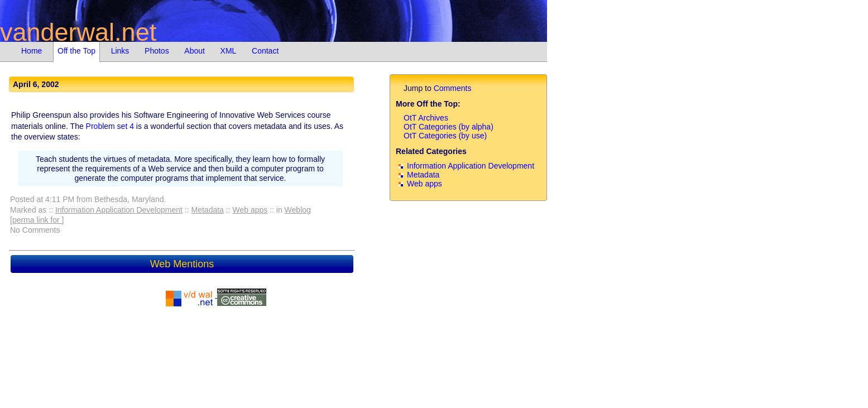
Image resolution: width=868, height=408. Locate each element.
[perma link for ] (37, 220)
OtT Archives (426, 118)
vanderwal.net (78, 32)
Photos (157, 51)
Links (120, 51)
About (195, 51)
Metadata (208, 210)
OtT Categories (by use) (445, 136)
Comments (453, 88)
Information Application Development (119, 210)
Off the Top (76, 51)
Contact (265, 51)
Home (32, 51)
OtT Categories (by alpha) (449, 127)
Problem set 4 (110, 126)
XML (229, 51)
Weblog (298, 210)
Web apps (250, 210)
